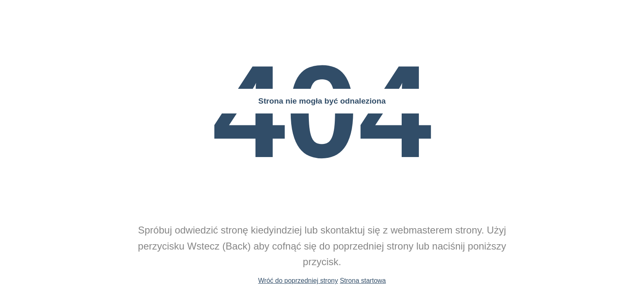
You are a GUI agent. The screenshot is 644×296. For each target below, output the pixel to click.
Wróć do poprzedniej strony (298, 281)
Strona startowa (363, 281)
